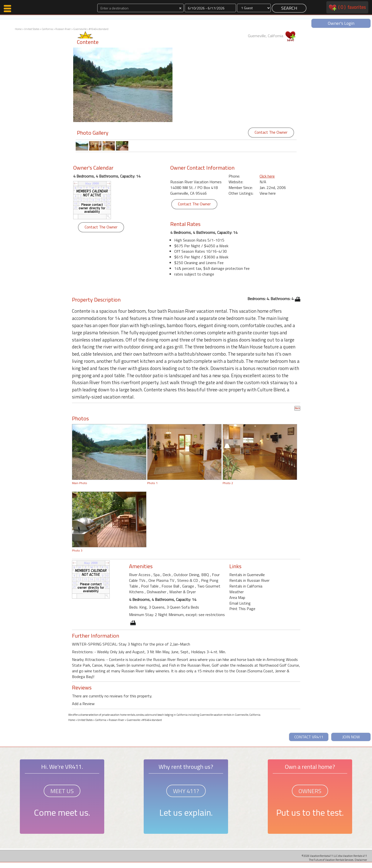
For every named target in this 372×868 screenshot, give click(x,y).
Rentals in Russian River (249, 580)
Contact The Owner (271, 132)
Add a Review (83, 704)
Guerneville (80, 29)
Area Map (237, 597)
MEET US (62, 791)
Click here (267, 176)
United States (32, 29)
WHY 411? (186, 791)
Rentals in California (246, 586)
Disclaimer (361, 860)
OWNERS (310, 791)
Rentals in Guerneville (247, 575)
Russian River (63, 29)
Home (18, 29)
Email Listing (240, 603)
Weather (237, 592)
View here (268, 193)
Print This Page (242, 609)
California (47, 29)
